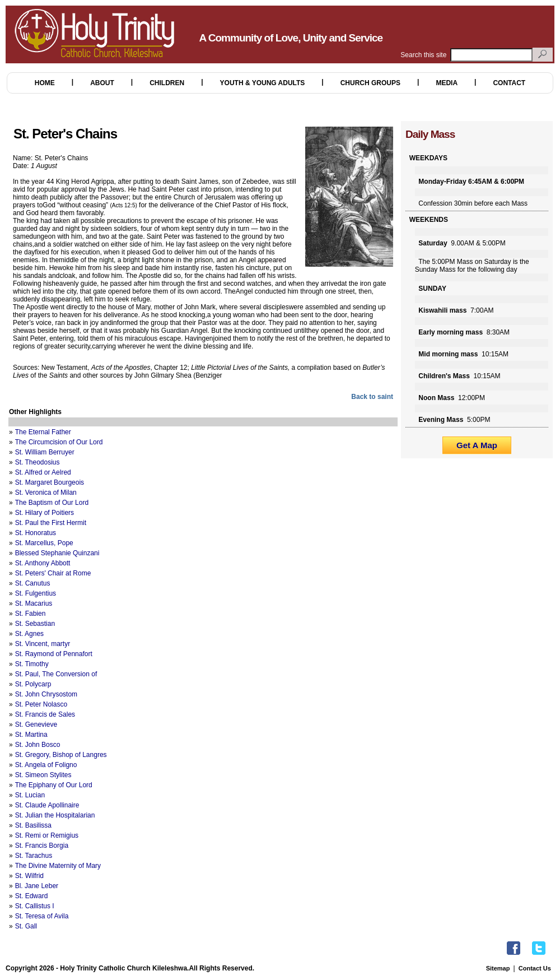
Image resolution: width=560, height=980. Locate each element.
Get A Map (477, 445)
